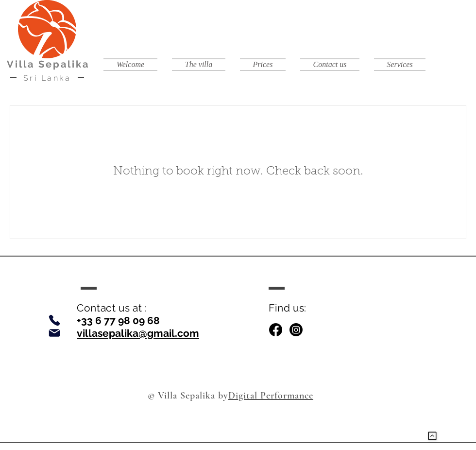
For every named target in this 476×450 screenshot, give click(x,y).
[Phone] (54, 320)
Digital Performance (271, 396)
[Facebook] (276, 330)
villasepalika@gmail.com (138, 333)
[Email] (54, 333)
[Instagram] (296, 330)
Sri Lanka (47, 78)
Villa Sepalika (48, 64)
